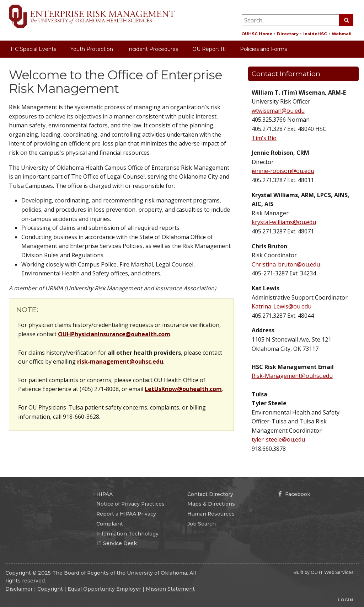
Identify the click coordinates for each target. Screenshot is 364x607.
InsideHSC (315, 34)
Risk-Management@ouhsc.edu (292, 376)
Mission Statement (170, 589)
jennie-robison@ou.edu (283, 171)
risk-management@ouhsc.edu (120, 361)
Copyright (50, 589)
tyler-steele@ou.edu (278, 439)
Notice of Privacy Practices (130, 504)
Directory (288, 34)
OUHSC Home (257, 34)
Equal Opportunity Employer (104, 589)
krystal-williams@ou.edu (284, 222)
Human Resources (211, 514)
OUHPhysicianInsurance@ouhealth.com (114, 334)
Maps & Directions (211, 504)
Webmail (342, 34)
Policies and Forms (263, 49)
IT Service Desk (117, 543)
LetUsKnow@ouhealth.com (183, 389)
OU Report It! (209, 49)
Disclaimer (19, 589)
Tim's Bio (264, 138)
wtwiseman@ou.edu (278, 111)
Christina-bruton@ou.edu (286, 264)
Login (346, 600)
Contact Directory (210, 494)
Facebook (294, 494)
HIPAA (105, 494)
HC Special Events (33, 49)
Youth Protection (92, 49)
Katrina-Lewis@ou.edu (282, 306)
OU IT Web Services (332, 572)
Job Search (202, 524)
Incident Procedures (153, 49)
